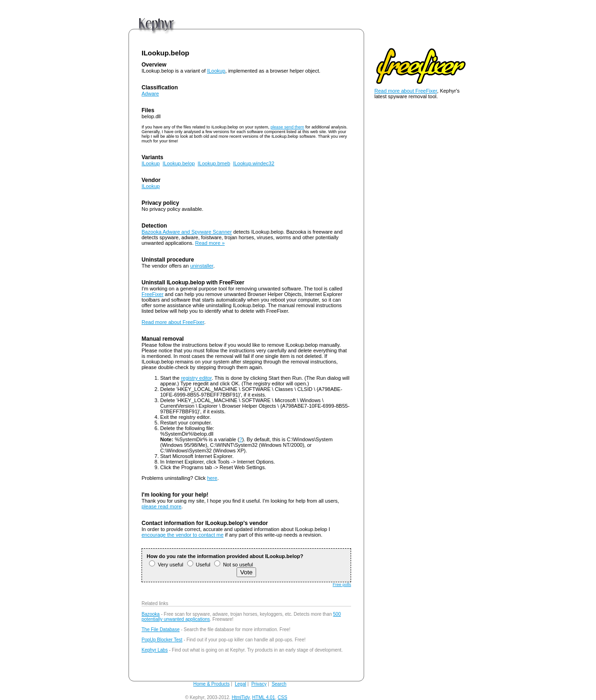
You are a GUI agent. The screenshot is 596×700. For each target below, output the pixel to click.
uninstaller (202, 266)
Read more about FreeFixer (173, 322)
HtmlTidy (241, 697)
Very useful (166, 565)
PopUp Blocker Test (162, 640)
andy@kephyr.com (308, 697)
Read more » (210, 243)
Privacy (259, 684)
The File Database (161, 629)
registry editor (196, 378)
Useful (199, 565)
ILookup (216, 71)
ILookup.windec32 (254, 163)
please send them (287, 127)
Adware (150, 94)
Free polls (342, 585)
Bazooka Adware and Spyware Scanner (187, 232)
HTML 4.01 (264, 697)
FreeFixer (152, 294)
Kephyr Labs (155, 650)
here (212, 478)
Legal (240, 684)
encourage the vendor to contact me (183, 535)
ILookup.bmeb (214, 163)
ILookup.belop (179, 163)
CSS (282, 697)
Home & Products (211, 684)
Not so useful (234, 565)
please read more (162, 506)
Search (279, 684)
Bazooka (151, 614)
